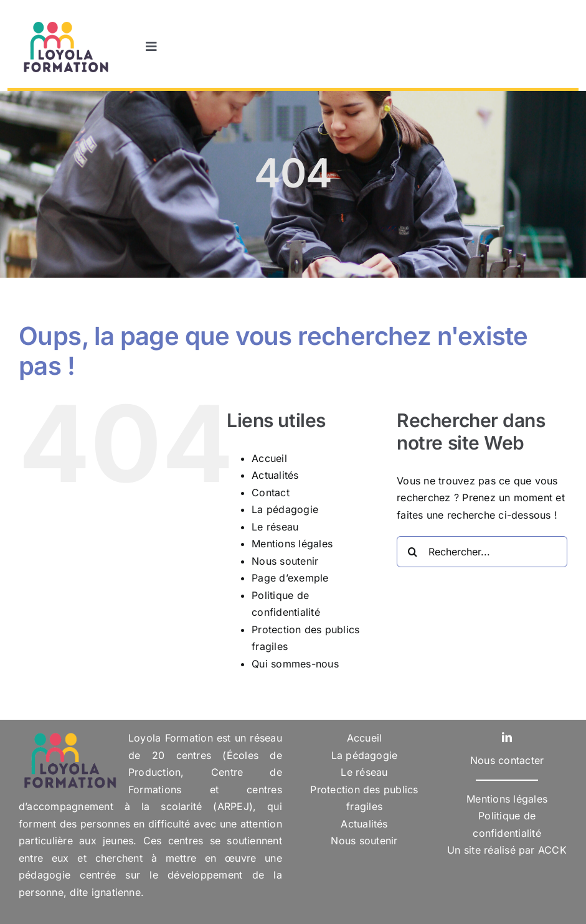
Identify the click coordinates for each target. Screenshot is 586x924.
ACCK (552, 850)
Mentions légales (292, 544)
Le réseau (275, 527)
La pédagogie (285, 509)
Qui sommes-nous (295, 664)
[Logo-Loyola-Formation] (65, 24)
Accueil (269, 458)
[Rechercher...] (482, 552)
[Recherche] (412, 552)
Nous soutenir (285, 561)
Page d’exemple (290, 578)
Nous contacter (507, 760)
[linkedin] (507, 737)
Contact (271, 493)
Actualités (275, 475)
